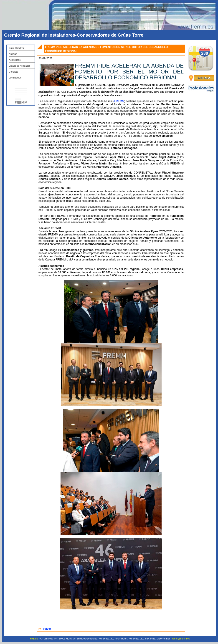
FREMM (119, 101)
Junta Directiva (16, 48)
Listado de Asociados (20, 66)
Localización (15, 78)
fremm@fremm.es (181, 639)
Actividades (15, 60)
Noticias (13, 54)
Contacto (13, 72)
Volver (47, 629)
